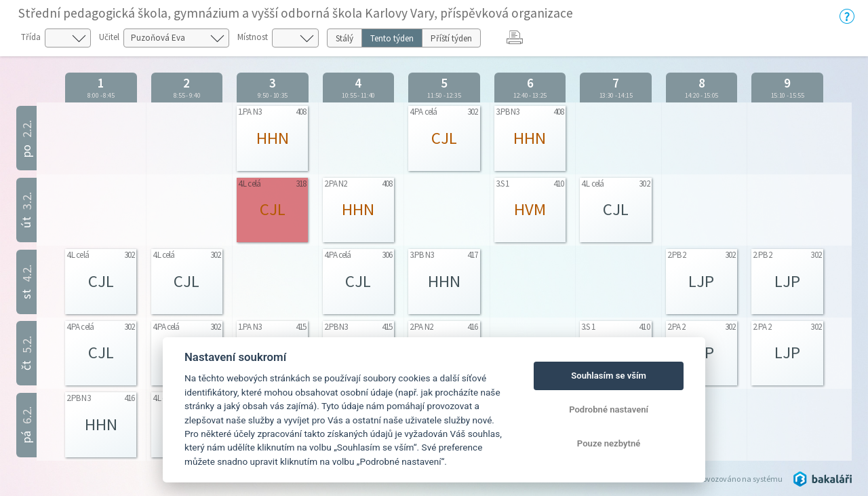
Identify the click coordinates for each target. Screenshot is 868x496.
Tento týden (392, 38)
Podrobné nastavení (609, 409)
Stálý (344, 38)
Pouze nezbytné (609, 443)
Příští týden (451, 38)
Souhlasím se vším (609, 376)
